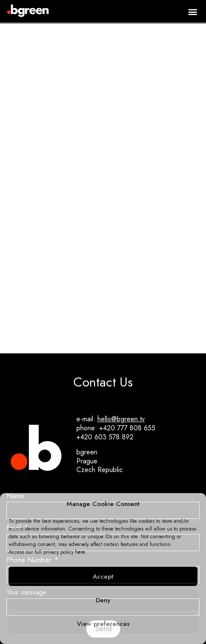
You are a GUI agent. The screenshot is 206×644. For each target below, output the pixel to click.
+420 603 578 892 (105, 437)
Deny (103, 600)
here (80, 552)
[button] (192, 11)
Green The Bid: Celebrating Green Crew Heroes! (103, 299)
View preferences (103, 624)
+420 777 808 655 (127, 428)
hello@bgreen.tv (121, 419)
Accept (103, 577)
